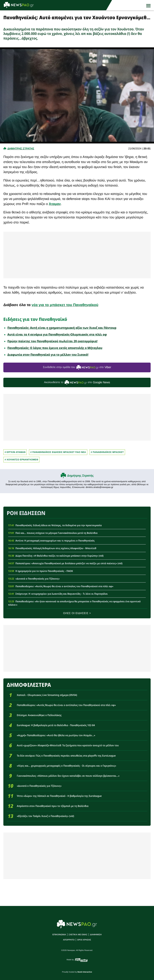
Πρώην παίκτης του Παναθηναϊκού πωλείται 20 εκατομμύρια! (53, 341)
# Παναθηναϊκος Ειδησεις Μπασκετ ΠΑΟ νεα (58, 452)
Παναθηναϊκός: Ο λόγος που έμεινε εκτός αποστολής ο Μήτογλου (55, 348)
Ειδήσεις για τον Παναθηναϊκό (35, 319)
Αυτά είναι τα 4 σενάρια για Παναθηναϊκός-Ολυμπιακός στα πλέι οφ (57, 334)
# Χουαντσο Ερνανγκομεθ (21, 460)
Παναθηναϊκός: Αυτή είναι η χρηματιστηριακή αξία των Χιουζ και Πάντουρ (62, 328)
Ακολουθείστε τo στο (77, 382)
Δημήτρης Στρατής (81, 476)
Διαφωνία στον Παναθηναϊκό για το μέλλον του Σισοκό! (48, 355)
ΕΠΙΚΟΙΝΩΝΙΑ (59, 935)
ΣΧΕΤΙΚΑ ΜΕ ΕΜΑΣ (78, 935)
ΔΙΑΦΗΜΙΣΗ (96, 935)
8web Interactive (85, 972)
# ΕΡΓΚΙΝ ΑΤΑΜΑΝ (15, 452)
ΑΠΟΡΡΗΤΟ (69, 940)
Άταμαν (55, 204)
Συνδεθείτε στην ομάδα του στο (77, 367)
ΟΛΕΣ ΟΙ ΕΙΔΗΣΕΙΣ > (77, 613)
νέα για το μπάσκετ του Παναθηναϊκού (65, 305)
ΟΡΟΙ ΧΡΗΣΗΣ (84, 940)
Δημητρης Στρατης (21, 148)
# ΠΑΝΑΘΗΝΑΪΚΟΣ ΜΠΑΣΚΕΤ (107, 452)
